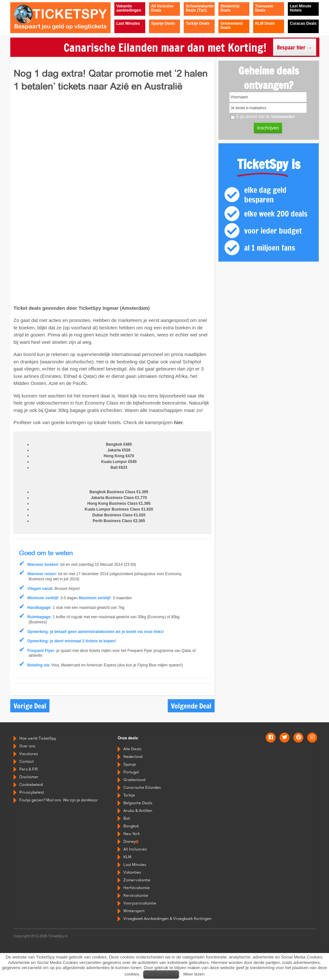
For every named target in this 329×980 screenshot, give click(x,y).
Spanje (130, 764)
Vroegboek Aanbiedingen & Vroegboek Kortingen (167, 918)
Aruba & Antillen (138, 811)
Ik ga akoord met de (265, 117)
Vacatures (29, 754)
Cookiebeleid (31, 784)
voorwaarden (283, 117)
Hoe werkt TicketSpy (38, 738)
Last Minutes (135, 864)
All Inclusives (135, 849)
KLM (127, 857)
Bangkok (131, 826)
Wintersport (134, 911)
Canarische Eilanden (142, 787)
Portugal (131, 772)
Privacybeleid (31, 792)
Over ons (27, 746)
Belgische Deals (138, 803)
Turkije (129, 795)
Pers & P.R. (29, 769)
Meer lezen (194, 974)
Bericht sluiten (161, 974)
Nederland (133, 757)
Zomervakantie (137, 880)
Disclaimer (29, 777)
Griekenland (134, 780)
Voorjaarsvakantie (140, 903)
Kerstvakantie (136, 895)
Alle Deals (132, 749)
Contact (27, 761)
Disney (131, 841)
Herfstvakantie (137, 888)
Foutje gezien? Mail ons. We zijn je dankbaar (59, 800)
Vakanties (132, 872)
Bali (127, 818)
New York (132, 834)
